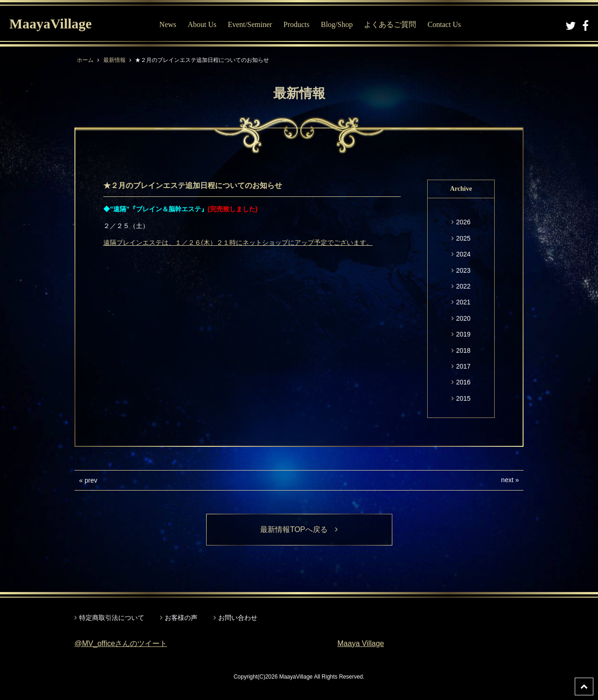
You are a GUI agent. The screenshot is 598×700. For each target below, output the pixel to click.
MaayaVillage (50, 24)
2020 (463, 318)
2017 (463, 366)
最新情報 (114, 60)
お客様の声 (181, 618)
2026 (463, 222)
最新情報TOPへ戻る (299, 529)
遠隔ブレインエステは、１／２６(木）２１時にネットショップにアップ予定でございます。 (238, 242)
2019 (463, 334)
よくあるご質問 (390, 24)
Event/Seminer (250, 24)
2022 (463, 286)
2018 (463, 350)
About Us (202, 24)
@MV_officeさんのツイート (121, 643)
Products (296, 24)
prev (91, 480)
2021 (463, 302)
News (168, 24)
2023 (463, 270)
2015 (463, 398)
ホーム (85, 60)
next (507, 480)
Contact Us (444, 24)
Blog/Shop (336, 24)
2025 (463, 238)
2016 (463, 382)
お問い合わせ (238, 618)
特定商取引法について (112, 618)
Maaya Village (361, 643)
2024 (463, 254)
